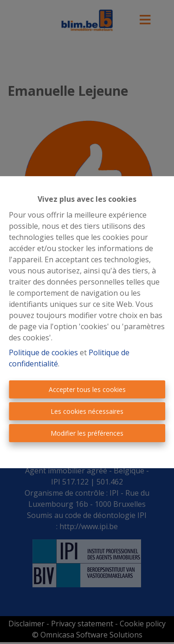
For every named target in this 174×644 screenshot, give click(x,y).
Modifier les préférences (87, 433)
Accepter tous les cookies (87, 389)
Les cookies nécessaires (87, 411)
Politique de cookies (43, 352)
